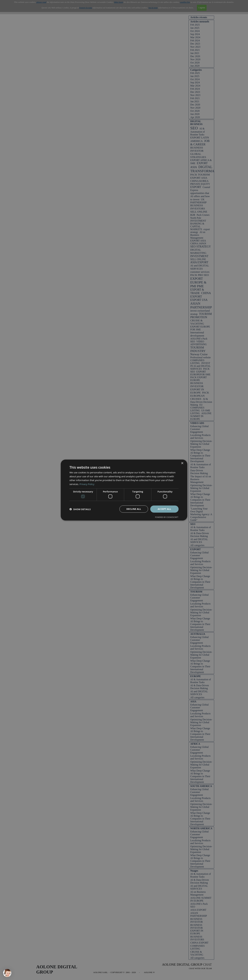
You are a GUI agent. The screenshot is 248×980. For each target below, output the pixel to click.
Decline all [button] (134, 509)
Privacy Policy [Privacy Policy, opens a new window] (87, 484)
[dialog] (124, 490)
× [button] (182, 463)
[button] (80, 509)
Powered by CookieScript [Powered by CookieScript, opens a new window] (167, 517)
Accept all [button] (164, 509)
